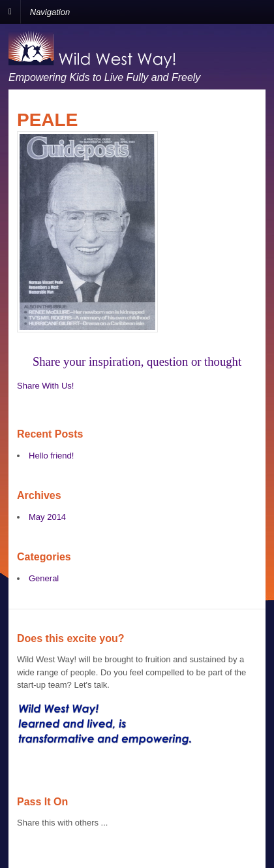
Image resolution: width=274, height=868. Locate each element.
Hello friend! (51, 456)
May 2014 (47, 517)
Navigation (50, 11)
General (44, 578)
